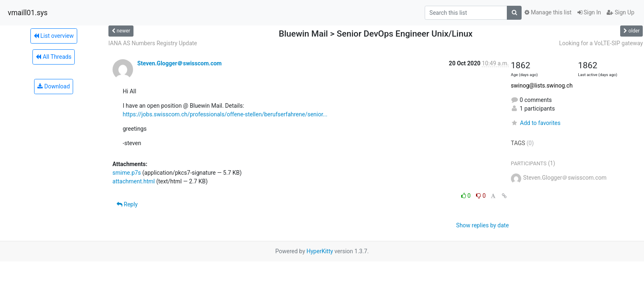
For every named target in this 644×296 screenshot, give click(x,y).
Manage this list (548, 12)
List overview (54, 36)
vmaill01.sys (28, 13)
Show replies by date (483, 225)
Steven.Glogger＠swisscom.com (179, 63)
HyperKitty (320, 251)
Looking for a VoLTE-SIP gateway (601, 43)
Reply (127, 204)
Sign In (589, 12)
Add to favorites (536, 123)
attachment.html (134, 181)
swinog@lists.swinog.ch (542, 86)
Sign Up (620, 12)
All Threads (53, 57)
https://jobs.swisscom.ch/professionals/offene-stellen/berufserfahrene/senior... (225, 114)
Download (54, 86)
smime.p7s (127, 173)
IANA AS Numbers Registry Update (153, 43)
